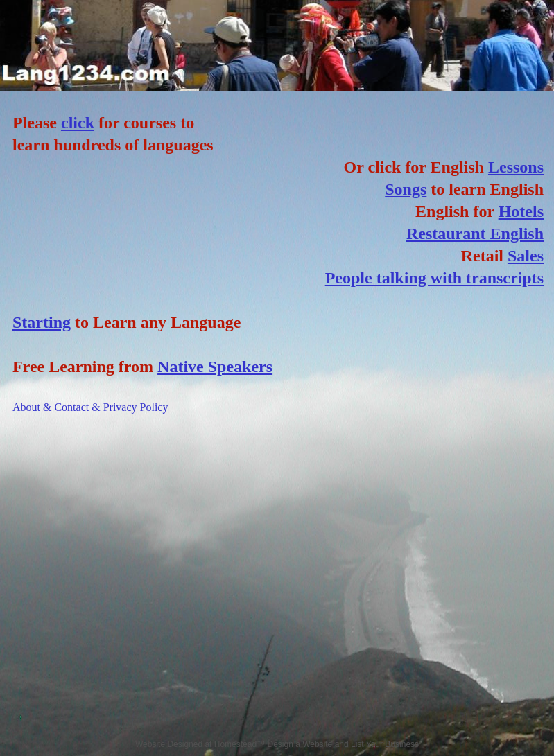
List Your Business (385, 744)
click (78, 123)
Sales (526, 256)
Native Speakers (215, 367)
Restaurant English (475, 234)
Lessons (516, 167)
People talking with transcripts (434, 278)
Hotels (521, 211)
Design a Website (300, 744)
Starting (42, 322)
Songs (406, 189)
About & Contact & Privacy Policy (90, 407)
